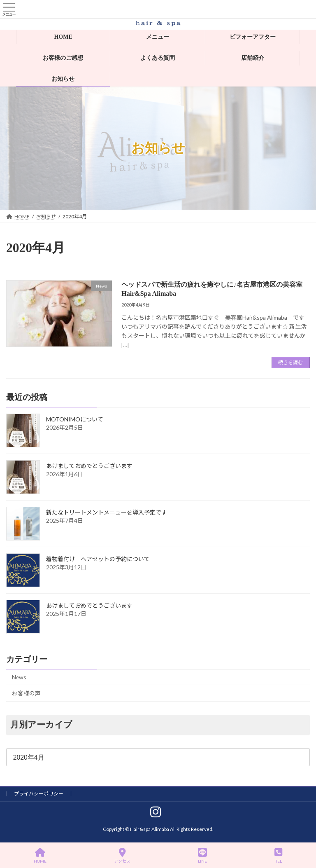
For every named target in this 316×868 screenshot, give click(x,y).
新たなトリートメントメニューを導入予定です (107, 513)
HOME (40, 856)
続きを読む (290, 362)
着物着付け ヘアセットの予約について (98, 559)
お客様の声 (26, 694)
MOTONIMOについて (75, 420)
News (19, 677)
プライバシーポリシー (39, 794)
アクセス (122, 856)
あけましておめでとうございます (89, 466)
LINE (202, 856)
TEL (278, 856)
